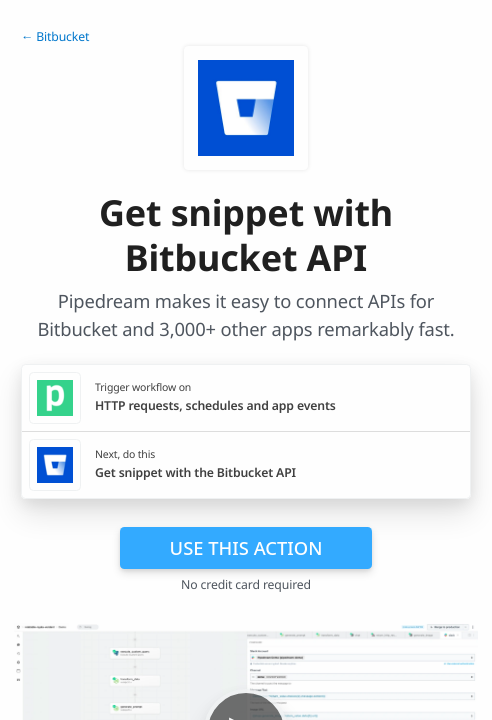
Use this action (246, 547)
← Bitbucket (55, 36)
